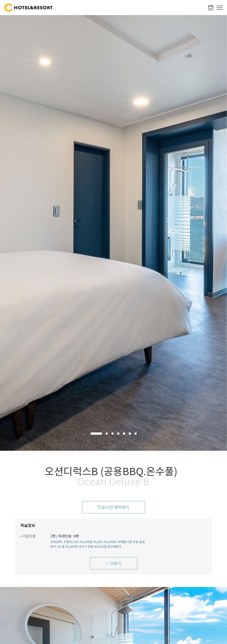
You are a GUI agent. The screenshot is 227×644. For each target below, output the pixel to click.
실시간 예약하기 (114, 507)
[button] (96, 434)
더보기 (114, 563)
